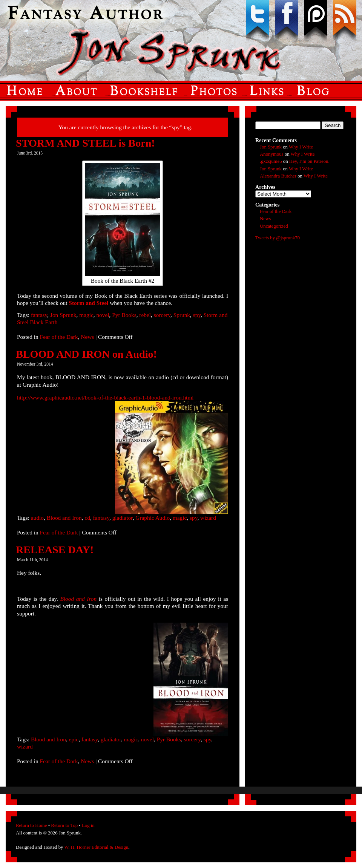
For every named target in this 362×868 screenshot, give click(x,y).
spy (197, 315)
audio (37, 518)
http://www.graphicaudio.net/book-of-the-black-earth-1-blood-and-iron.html (105, 397)
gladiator (123, 518)
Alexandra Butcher (278, 176)
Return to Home (31, 825)
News (87, 337)
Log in (88, 825)
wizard (208, 518)
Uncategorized (274, 226)
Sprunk (182, 315)
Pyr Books (124, 315)
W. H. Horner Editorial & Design (96, 847)
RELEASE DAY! (55, 550)
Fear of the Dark (59, 337)
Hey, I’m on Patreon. (309, 161)
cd (87, 518)
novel (103, 315)
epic (74, 739)
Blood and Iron (64, 518)
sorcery (162, 315)
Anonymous (272, 154)
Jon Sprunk (63, 315)
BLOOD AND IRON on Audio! (86, 354)
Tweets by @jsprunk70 (278, 238)
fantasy (39, 315)
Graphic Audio (153, 518)
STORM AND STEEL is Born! (85, 143)
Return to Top (64, 825)
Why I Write (301, 147)
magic (86, 315)
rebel (145, 315)
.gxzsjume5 (271, 161)
